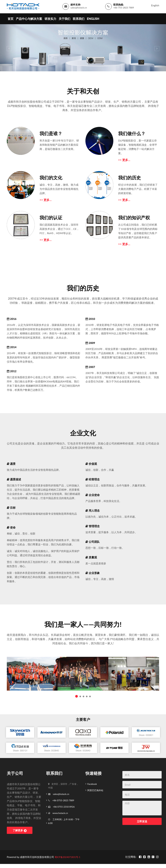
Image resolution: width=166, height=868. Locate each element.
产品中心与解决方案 (29, 22)
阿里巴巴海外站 (95, 789)
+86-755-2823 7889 (124, 9)
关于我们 (65, 22)
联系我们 (79, 22)
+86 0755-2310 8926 (64, 805)
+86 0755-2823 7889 (63, 799)
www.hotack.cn (60, 811)
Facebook (92, 782)
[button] (8, 51)
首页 (11, 22)
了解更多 (17, 829)
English (155, 7)
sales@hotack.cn (79, 9)
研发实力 (50, 22)
